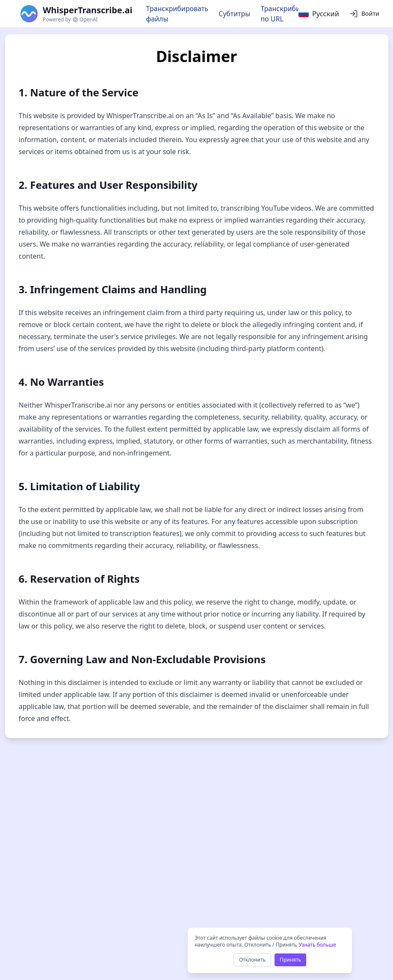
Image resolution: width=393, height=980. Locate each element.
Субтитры (234, 14)
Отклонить (252, 960)
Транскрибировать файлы (177, 14)
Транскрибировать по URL (292, 14)
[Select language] (319, 14)
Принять (290, 960)
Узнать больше (317, 945)
